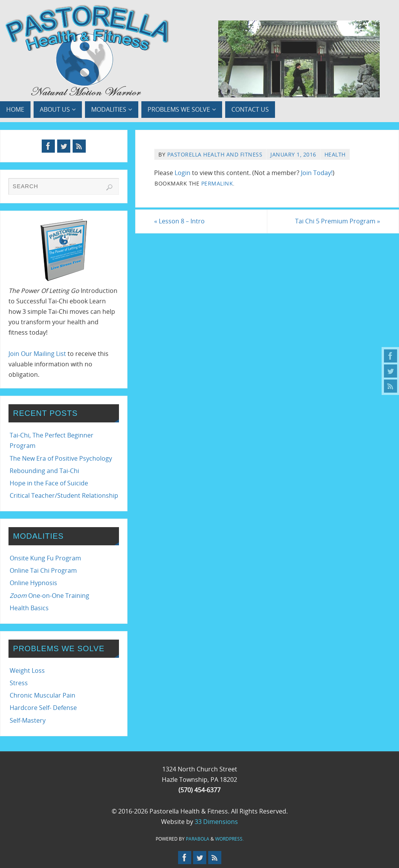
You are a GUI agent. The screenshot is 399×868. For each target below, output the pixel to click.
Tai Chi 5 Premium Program (338, 221)
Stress (19, 683)
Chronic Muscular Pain (42, 695)
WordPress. (229, 839)
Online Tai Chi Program (43, 570)
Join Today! (317, 173)
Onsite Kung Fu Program (45, 558)
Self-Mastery (28, 720)
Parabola (198, 839)
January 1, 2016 (293, 154)
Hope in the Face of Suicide (49, 483)
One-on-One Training (49, 596)
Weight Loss (27, 671)
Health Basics (29, 608)
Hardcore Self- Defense (43, 708)
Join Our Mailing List (37, 354)
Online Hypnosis (33, 583)
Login (183, 173)
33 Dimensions (216, 822)
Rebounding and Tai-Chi (44, 471)
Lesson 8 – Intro (179, 221)
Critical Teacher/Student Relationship (64, 495)
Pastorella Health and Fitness (215, 154)
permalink (217, 183)
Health (335, 154)
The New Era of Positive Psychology (61, 458)
